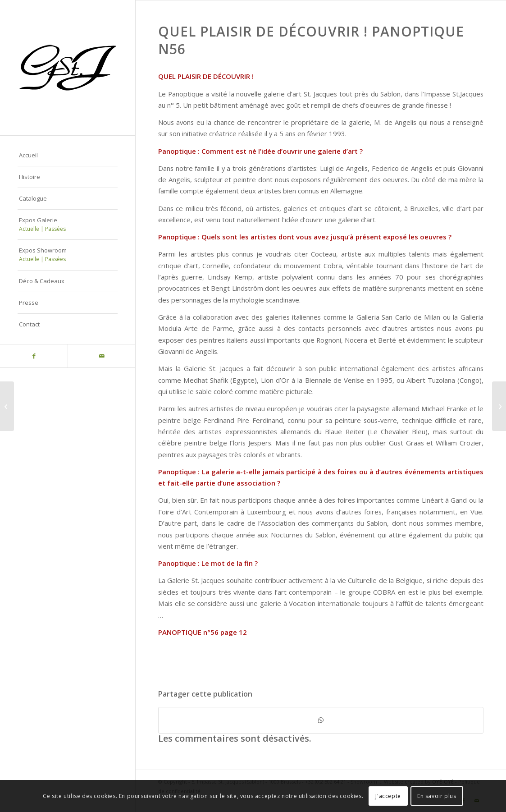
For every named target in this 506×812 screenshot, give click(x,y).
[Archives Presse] (499, 406)
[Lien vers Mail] (101, 356)
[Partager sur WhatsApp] (321, 720)
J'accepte (388, 796)
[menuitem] (68, 156)
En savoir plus (437, 796)
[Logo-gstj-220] (68, 68)
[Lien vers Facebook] (34, 356)
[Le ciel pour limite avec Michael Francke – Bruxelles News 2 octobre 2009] (7, 406)
